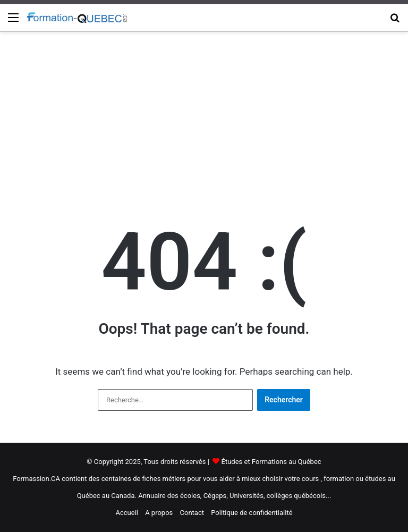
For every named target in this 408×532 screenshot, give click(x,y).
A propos (159, 513)
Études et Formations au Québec (271, 462)
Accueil (126, 513)
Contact (192, 513)
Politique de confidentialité (252, 513)
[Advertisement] (204, 116)
